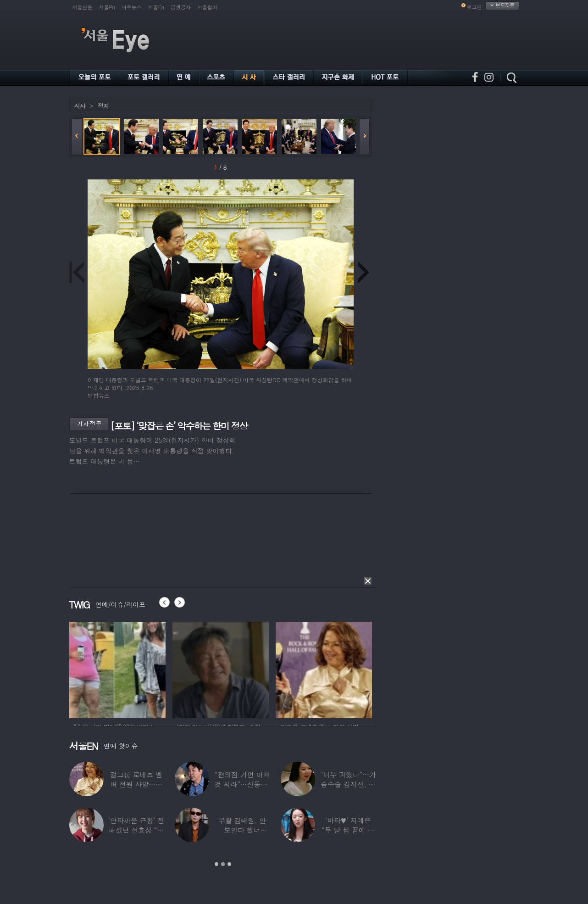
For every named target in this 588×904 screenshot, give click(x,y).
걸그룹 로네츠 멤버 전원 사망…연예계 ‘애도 (136, 784)
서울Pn (107, 7)
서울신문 (83, 7)
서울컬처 (207, 7)
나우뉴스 (132, 7)
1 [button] (216, 864)
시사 (80, 106)
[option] (117, 669)
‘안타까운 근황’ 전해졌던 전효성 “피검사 (136, 830)
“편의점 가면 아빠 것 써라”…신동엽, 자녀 (242, 784)
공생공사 (181, 7)
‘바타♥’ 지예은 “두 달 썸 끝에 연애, (348, 830)
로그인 (474, 7)
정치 (103, 106)
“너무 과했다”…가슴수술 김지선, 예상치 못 (348, 784)
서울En (156, 7)
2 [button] (223, 864)
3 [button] (229, 864)
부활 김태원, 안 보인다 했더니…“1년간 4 (242, 830)
